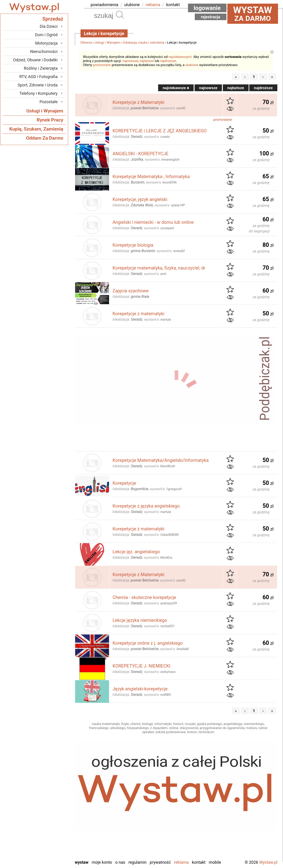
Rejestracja (211, 17)
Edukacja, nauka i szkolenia (144, 43)
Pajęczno (50, 813)
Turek (53, 837)
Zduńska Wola (46, 856)
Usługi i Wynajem (108, 43)
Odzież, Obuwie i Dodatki (35, 60)
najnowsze (130, 61)
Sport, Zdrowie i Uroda (38, 85)
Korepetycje (124, 483)
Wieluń (52, 843)
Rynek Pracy (50, 120)
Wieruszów (48, 850)
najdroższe (168, 61)
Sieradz (51, 825)
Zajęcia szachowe (131, 291)
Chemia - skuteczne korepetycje (144, 597)
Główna (86, 43)
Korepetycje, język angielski (140, 199)
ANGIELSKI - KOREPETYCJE (141, 154)
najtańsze (147, 61)
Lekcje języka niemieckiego (140, 620)
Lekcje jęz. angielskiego (136, 552)
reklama (153, 5)
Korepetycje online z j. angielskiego (148, 643)
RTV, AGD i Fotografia (38, 77)
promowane (102, 65)
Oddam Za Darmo (45, 138)
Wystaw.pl (268, 862)
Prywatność (160, 862)
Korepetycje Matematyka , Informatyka (151, 176)
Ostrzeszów (48, 801)
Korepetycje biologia (133, 245)
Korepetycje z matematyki (139, 314)
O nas (120, 862)
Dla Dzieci (49, 26)
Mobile (215, 862)
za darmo (253, 14)
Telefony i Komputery (39, 93)
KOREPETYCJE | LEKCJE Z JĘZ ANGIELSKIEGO (160, 131)
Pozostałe (49, 102)
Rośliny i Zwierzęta (41, 68)
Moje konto (102, 862)
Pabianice (50, 807)
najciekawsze (176, 88)
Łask (54, 782)
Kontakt (199, 862)
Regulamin (138, 862)
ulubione (132, 5)
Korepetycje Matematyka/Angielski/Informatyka (161, 460)
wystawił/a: (173, 108)
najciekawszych (180, 57)
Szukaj (120, 15)
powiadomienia (105, 5)
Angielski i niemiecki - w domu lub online (153, 222)
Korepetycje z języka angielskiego (146, 506)
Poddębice (49, 819)
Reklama (181, 862)
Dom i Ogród (46, 35)
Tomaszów (49, 831)
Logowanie (207, 8)
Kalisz (53, 795)
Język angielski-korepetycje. (141, 689)
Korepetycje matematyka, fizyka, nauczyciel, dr (159, 268)
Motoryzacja (46, 43)
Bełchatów (49, 776)
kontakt (173, 5)
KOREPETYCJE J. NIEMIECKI (142, 666)
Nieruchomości (44, 51)
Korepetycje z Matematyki (139, 102)
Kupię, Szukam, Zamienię (36, 129)
